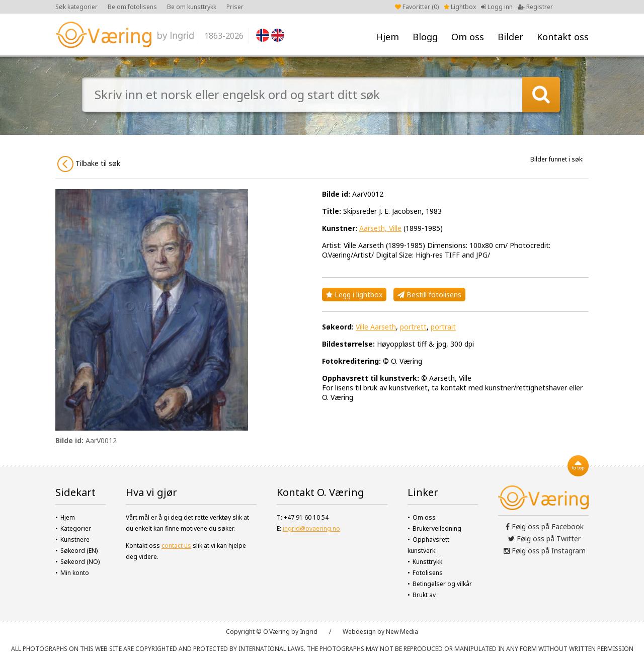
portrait (443, 327)
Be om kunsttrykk (192, 7)
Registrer (535, 7)
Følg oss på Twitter (544, 539)
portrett (413, 327)
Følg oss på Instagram (545, 551)
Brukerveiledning (437, 528)
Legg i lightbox (354, 295)
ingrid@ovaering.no (311, 528)
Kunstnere (75, 540)
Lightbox (460, 7)
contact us (176, 546)
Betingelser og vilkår (442, 584)
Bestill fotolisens (429, 295)
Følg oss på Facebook (545, 526)
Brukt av (424, 595)
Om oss (468, 37)
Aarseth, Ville (380, 228)
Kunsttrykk (427, 562)
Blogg (425, 37)
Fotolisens (428, 573)
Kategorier (76, 528)
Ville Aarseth (376, 327)
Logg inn (497, 7)
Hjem (387, 37)
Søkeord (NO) (80, 562)
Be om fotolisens (132, 7)
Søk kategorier (76, 7)
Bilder (510, 37)
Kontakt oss (563, 37)
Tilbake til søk (89, 164)
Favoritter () (417, 7)
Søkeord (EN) (79, 551)
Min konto (75, 573)
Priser (235, 7)
